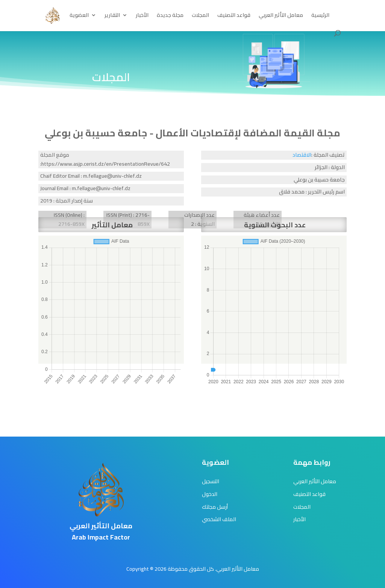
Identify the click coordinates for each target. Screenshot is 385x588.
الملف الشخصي (219, 519)
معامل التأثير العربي (281, 16)
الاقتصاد (302, 155)
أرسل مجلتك (215, 507)
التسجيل (211, 481)
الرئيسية (320, 16)
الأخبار (142, 16)
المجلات (200, 16)
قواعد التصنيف (234, 16)
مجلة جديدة (170, 16)
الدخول (210, 494)
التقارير (112, 16)
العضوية (79, 16)
